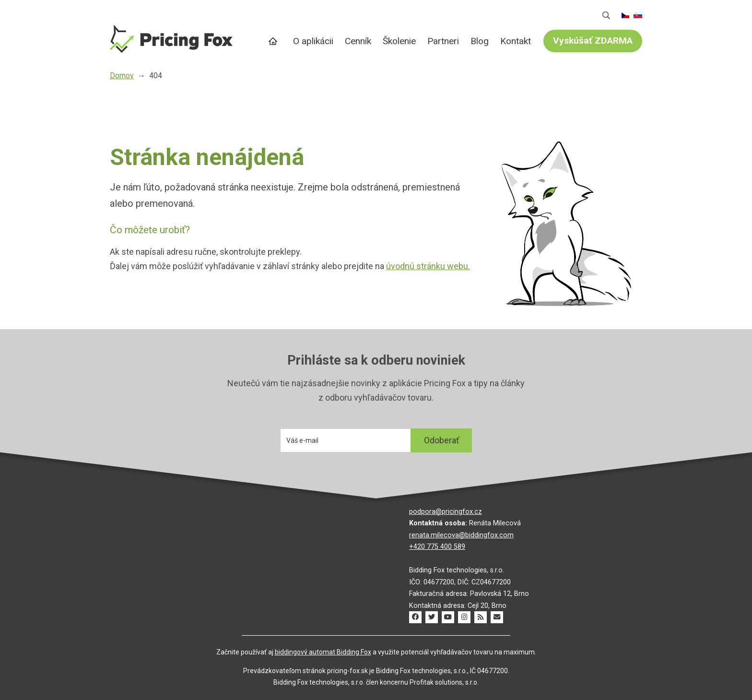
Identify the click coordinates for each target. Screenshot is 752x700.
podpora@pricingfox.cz (446, 512)
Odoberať (441, 440)
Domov (275, 42)
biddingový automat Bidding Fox (323, 652)
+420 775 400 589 (437, 547)
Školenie (399, 41)
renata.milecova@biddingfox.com (461, 535)
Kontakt (516, 41)
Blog (480, 41)
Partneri (443, 41)
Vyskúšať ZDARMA (593, 41)
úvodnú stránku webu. (428, 266)
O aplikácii (313, 41)
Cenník (358, 41)
